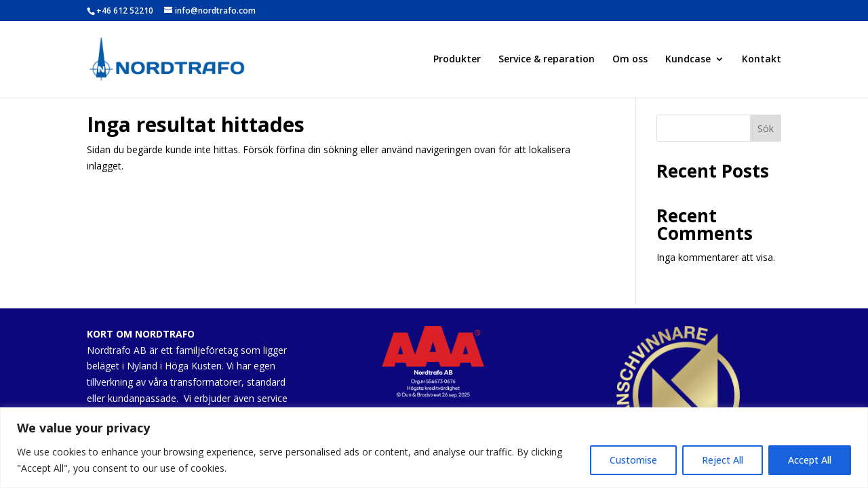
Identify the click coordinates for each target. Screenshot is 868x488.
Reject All (723, 460)
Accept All (810, 460)
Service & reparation (547, 60)
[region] (434, 448)
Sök (766, 128)
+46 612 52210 (125, 11)
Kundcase (688, 60)
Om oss (630, 60)
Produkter (457, 60)
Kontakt (762, 60)
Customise (633, 460)
